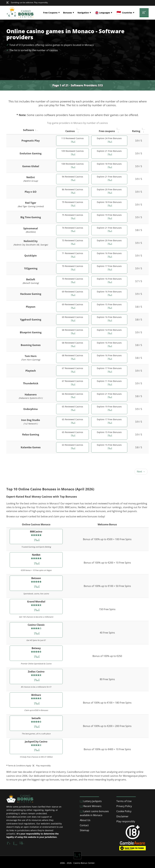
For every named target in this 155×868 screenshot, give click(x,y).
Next (141, 471)
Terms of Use (124, 801)
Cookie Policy (124, 811)
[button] (51, 13)
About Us (85, 820)
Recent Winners (91, 806)
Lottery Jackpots (91, 801)
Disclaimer (122, 816)
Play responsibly (126, 821)
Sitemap (84, 830)
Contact (84, 825)
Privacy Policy (124, 806)
